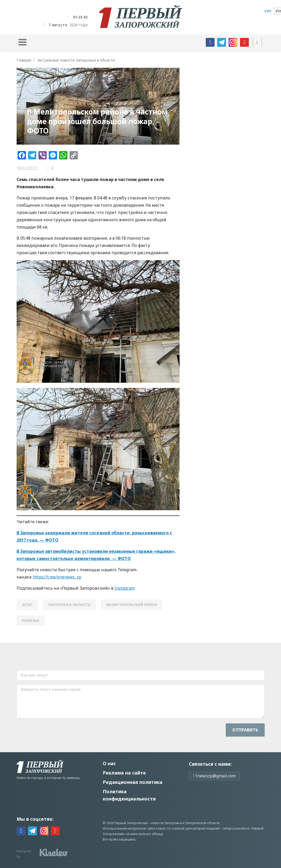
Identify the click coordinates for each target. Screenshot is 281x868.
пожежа (30, 620)
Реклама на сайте (124, 773)
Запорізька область (69, 605)
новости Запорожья (166, 823)
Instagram (125, 588)
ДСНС (27, 605)
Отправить (245, 730)
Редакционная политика (133, 782)
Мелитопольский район (132, 605)
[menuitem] (268, 11)
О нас (109, 763)
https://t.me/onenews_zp (57, 577)
